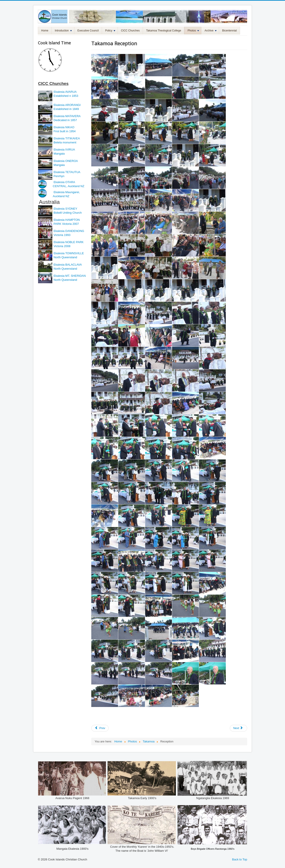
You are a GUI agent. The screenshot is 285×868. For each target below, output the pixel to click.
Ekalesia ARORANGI (67, 105)
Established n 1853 (65, 96)
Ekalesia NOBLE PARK (69, 242)
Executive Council (88, 31)
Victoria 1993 (62, 235)
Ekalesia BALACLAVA (67, 265)
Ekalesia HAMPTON (67, 220)
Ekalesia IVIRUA (64, 150)
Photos (193, 31)
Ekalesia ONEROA (66, 161)
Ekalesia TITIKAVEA (67, 138)
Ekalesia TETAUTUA (67, 172)
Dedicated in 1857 (65, 120)
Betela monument (65, 142)
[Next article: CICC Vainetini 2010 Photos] (238, 728)
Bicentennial (229, 31)
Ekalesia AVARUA (65, 92)
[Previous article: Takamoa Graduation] (100, 728)
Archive (211, 31)
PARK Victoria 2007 (66, 224)
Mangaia (59, 154)
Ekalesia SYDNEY (66, 209)
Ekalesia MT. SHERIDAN (70, 276)
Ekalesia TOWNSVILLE (69, 253)
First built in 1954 (64, 131)
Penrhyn (59, 176)
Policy (110, 31)
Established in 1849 (66, 109)
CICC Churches (130, 31)
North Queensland (65, 257)
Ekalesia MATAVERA (67, 116)
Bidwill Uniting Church (67, 213)
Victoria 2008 (62, 246)
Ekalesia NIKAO (64, 127)
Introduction (63, 31)
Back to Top (240, 859)
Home (45, 31)
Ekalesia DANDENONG (69, 231)
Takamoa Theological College (164, 31)
